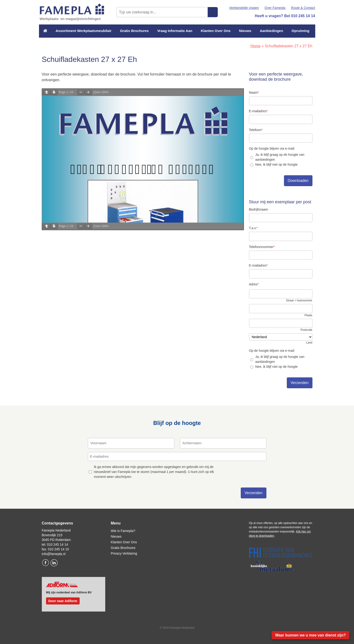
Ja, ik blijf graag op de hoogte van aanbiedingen (280, 157)
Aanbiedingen (271, 31)
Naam (254, 92)
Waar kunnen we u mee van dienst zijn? (310, 635)
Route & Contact (303, 8)
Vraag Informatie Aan (175, 31)
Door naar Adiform (63, 601)
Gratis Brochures (134, 31)
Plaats (308, 315)
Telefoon (256, 130)
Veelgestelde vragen (244, 8)
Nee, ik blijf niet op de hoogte (277, 164)
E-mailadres (258, 111)
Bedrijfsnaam (259, 209)
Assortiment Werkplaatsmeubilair (84, 31)
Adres (254, 284)
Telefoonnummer (262, 247)
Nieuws (245, 31)
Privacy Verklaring (124, 553)
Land (309, 343)
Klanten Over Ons (216, 31)
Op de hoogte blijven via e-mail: (272, 148)
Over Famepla (275, 8)
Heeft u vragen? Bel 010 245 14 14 (285, 16)
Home (255, 46)
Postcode (306, 330)
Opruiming (300, 31)
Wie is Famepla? (123, 531)
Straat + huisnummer (299, 300)
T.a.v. (253, 228)
